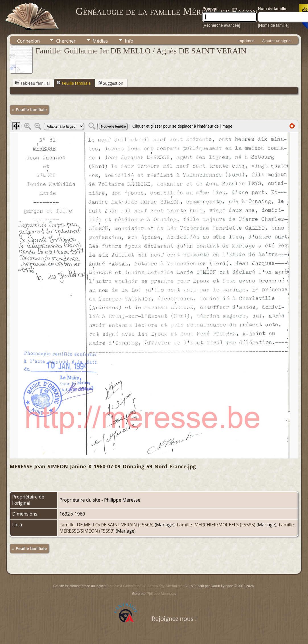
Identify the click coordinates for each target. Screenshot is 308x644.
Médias (100, 41)
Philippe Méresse (161, 594)
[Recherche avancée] (221, 25)
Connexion (28, 41)
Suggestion (111, 83)
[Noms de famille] (273, 25)
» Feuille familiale (29, 110)
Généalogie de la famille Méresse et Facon (166, 11)
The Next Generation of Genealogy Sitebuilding (146, 586)
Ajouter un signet (277, 41)
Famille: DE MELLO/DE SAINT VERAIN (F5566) (107, 525)
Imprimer (246, 41)
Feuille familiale (74, 83)
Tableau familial (33, 83)
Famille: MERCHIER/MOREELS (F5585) (216, 525)
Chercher (66, 41)
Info (129, 41)
